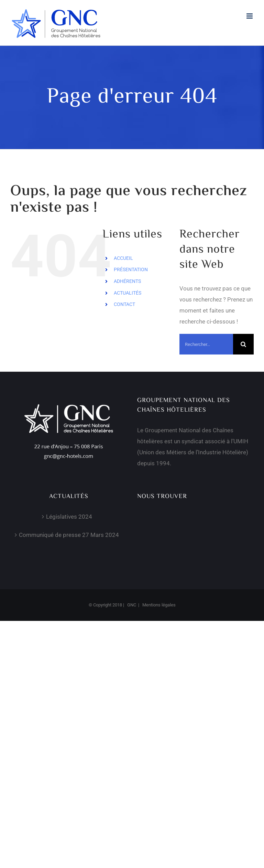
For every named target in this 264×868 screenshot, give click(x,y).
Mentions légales (159, 605)
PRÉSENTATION (131, 269)
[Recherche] (243, 344)
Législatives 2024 (69, 517)
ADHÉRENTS (127, 281)
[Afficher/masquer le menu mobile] (250, 16)
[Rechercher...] (206, 344)
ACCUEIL (123, 258)
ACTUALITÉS (128, 293)
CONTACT (124, 304)
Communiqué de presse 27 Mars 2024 (69, 535)
